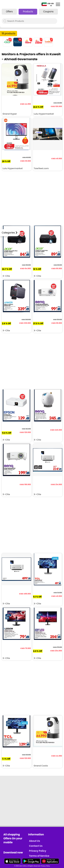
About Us (35, 841)
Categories (8, 233)
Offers (9, 12)
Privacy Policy (38, 851)
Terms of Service (39, 856)
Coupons (48, 12)
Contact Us (36, 846)
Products (28, 12)
